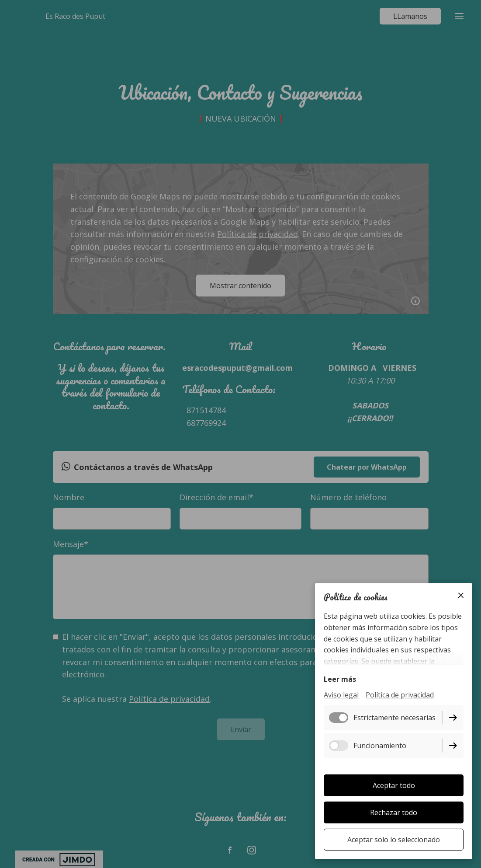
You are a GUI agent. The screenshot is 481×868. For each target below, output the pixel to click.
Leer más (340, 679)
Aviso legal (341, 695)
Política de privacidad (400, 695)
